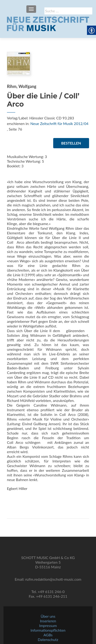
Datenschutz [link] (48, 639)
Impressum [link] (48, 625)
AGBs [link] (48, 635)
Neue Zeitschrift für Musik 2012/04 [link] (59, 123)
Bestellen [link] (71, 143)
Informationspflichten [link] (48, 630)
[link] (48, 23)
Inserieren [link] (48, 621)
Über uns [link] (48, 616)
